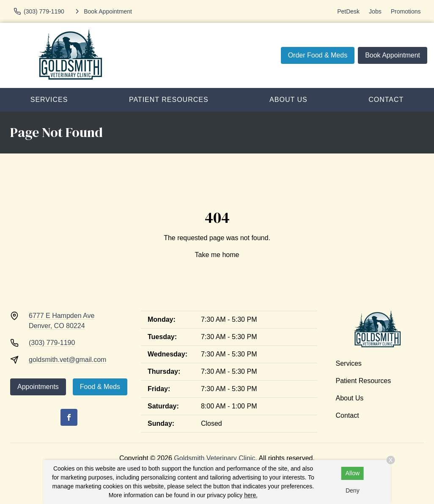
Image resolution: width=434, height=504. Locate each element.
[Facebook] (69, 417)
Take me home (217, 255)
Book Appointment (393, 55)
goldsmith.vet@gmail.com (67, 360)
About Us (288, 100)
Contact (347, 415)
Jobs (375, 11)
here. (251, 495)
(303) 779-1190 (52, 343)
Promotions (406, 11)
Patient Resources (169, 100)
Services (49, 100)
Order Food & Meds (318, 55)
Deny (353, 490)
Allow (353, 473)
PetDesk (348, 11)
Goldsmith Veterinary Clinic (214, 458)
